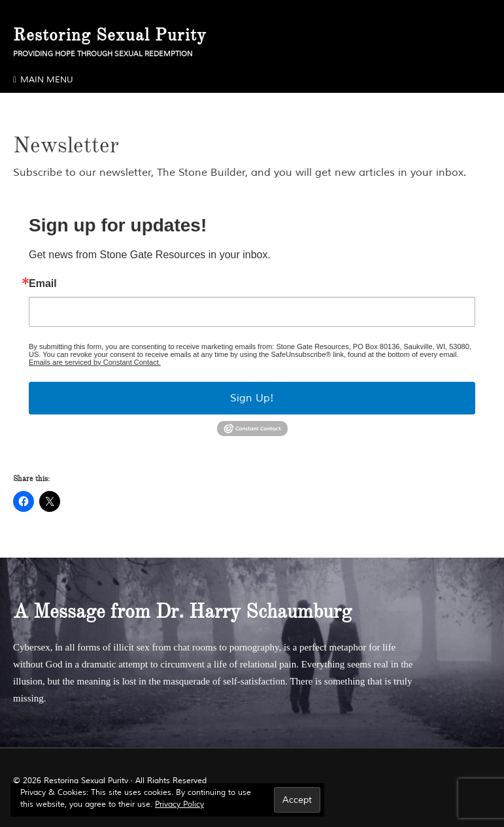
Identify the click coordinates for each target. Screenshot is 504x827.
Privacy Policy (179, 804)
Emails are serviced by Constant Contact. (95, 362)
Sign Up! (252, 398)
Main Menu (47, 80)
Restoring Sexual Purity (110, 35)
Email (43, 284)
